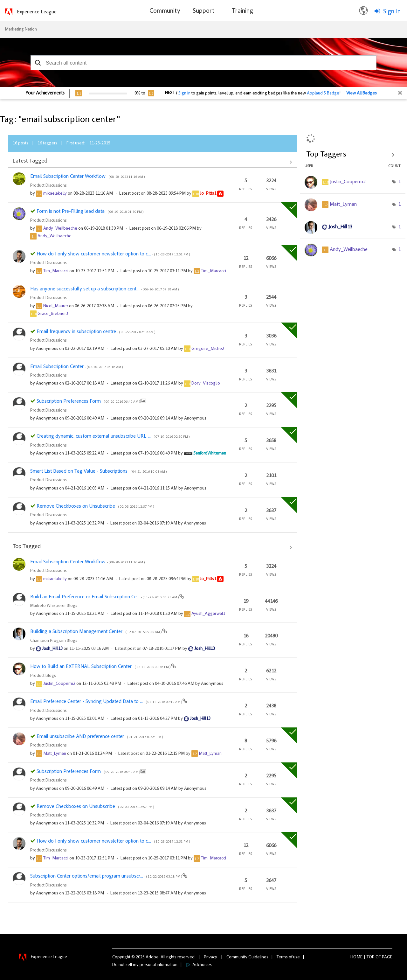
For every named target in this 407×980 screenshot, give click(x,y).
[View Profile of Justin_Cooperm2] (59, 684)
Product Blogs (43, 676)
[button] (38, 63)
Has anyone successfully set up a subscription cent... (104, 289)
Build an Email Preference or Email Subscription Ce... (105, 597)
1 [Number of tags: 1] (399, 182)
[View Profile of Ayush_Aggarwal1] (208, 614)
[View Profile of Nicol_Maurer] (56, 306)
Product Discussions (48, 186)
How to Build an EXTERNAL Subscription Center (101, 667)
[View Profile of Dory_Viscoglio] (206, 384)
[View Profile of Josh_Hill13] (52, 649)
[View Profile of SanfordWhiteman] (210, 454)
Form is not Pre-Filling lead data (90, 212)
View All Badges (362, 94)
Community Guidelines (247, 957)
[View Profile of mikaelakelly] (55, 194)
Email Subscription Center (76, 367)
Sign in (184, 94)
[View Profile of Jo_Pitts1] (208, 194)
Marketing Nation (21, 30)
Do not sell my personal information (145, 965)
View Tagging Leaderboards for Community (353, 155)
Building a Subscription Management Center (96, 632)
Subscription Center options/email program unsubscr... (106, 876)
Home (356, 957)
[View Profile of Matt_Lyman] (55, 754)
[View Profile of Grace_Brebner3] (53, 314)
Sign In (392, 12)
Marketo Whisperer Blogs (54, 606)
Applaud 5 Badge (323, 94)
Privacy (210, 957)
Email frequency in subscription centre (96, 332)
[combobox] (203, 63)
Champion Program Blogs (54, 641)
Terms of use (288, 957)
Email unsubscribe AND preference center (100, 737)
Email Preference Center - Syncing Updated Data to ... (106, 702)
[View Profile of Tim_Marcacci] (56, 271)
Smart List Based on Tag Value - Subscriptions (98, 471)
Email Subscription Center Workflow (87, 177)
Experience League (37, 12)
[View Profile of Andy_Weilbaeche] (60, 229)
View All (152, 162)
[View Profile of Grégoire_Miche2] (208, 349)
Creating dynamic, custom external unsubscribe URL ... (113, 436)
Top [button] (371, 957)
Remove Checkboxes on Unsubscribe (95, 506)
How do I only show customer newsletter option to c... (113, 254)
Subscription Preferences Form (89, 401)
